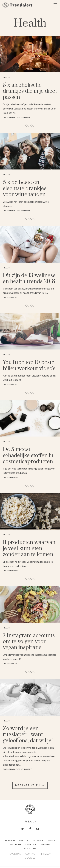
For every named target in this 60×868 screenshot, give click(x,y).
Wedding (16, 844)
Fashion (10, 840)
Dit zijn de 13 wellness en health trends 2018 (29, 278)
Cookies (30, 858)
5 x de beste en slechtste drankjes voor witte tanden (25, 188)
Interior (38, 840)
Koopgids (30, 848)
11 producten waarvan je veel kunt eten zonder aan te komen (29, 548)
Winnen (45, 844)
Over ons (15, 854)
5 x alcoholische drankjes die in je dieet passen (30, 91)
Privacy (46, 854)
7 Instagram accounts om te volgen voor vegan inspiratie (29, 642)
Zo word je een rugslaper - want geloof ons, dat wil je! (28, 735)
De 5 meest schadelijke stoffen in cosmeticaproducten (28, 455)
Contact (31, 854)
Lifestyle (31, 844)
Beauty (24, 840)
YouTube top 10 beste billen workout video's (29, 365)
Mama (51, 840)
